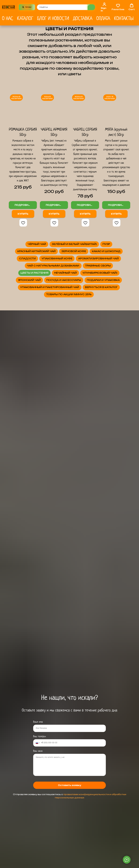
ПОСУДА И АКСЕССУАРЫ (69, 414)
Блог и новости (53, 19)
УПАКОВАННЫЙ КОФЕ (69, 308)
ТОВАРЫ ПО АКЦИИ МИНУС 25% (69, 470)
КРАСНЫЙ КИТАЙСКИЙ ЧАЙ (81, 271)
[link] (104, 7)
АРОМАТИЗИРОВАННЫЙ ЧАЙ (69, 320)
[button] (118, 7)
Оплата (103, 19)
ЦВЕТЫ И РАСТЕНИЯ (69, 365)
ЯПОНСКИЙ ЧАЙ (69, 401)
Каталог (25, 19)
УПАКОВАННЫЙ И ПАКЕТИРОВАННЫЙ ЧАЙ (51, 442)
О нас (8, 19)
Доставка (83, 19)
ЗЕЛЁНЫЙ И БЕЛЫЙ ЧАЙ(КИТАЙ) (69, 259)
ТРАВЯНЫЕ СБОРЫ (69, 352)
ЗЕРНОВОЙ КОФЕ (69, 283)
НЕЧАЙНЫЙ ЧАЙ (69, 377)
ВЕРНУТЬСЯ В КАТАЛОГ (69, 458)
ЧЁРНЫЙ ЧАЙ (69, 247)
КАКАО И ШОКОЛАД (47, 296)
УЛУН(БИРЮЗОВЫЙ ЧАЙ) (69, 389)
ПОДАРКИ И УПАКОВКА (69, 426)
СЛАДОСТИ (105, 296)
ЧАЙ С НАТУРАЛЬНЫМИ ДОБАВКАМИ (50, 336)
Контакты (124, 19)
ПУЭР (21, 271)
